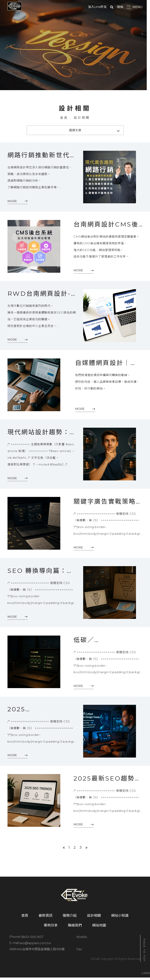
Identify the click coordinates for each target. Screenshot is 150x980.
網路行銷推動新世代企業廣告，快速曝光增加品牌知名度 (39, 156)
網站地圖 (99, 929)
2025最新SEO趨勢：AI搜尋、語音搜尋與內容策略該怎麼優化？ (106, 782)
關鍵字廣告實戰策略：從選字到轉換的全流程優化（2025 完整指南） (106, 504)
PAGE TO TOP (144, 950)
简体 (120, 7)
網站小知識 (120, 919)
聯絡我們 (75, 929)
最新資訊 (46, 919)
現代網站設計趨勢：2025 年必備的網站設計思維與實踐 (39, 434)
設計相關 (94, 919)
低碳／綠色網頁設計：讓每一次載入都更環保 (106, 643)
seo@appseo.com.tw (35, 947)
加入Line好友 (97, 7)
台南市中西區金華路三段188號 (111, 947)
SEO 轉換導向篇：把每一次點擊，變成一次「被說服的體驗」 (37, 574)
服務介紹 (70, 919)
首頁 (64, 118)
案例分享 (51, 929)
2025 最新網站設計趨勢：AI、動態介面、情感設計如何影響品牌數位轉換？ (39, 713)
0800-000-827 (32, 941)
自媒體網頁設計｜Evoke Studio (103, 365)
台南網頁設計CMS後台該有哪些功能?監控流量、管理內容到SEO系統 (108, 226)
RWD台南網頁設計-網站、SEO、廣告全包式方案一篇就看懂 (39, 295)
